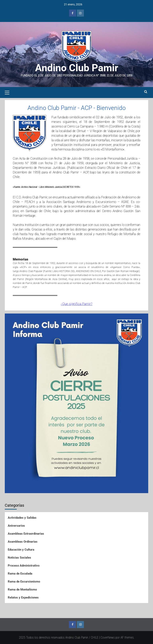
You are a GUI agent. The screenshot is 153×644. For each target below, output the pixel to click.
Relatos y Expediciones (23, 598)
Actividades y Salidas (22, 518)
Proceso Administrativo (24, 566)
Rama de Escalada (20, 574)
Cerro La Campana (80, 126)
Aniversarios (16, 526)
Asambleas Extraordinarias (26, 534)
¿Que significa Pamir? (77, 304)
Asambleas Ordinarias (23, 542)
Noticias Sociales (19, 558)
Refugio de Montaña (122, 234)
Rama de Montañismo (22, 590)
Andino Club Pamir (77, 68)
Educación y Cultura (21, 550)
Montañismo (114, 149)
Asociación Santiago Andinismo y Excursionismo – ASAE (87, 202)
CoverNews (108, 638)
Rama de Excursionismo (24, 582)
